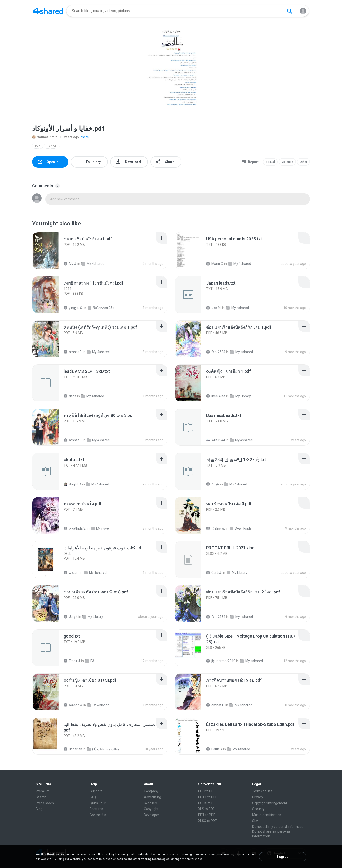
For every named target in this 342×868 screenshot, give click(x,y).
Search (41, 797)
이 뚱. (213, 484)
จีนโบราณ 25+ (101, 308)
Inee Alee (216, 396)
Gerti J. (214, 573)
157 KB (52, 146)
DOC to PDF (207, 791)
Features (96, 809)
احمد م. (71, 573)
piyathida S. (75, 528)
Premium (43, 791)
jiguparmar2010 (221, 661)
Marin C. (215, 264)
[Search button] (290, 11)
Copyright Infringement (270, 803)
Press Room (45, 803)
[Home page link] (48, 11)
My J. (70, 264)
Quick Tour (98, 803)
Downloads (241, 528)
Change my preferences (187, 859)
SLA (255, 821)
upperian (73, 749)
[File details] (51, 251)
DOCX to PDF (208, 803)
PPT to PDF (207, 815)
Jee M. (214, 308)
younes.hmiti (45, 137)
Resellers (151, 803)
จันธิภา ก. (73, 705)
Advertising (152, 797)
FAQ (93, 797)
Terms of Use (262, 791)
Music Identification (267, 815)
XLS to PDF (206, 809)
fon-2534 (216, 352)
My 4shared (93, 264)
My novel (100, 528)
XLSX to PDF (207, 821)
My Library (240, 396)
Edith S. (214, 749)
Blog (39, 809)
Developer (152, 815)
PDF (38, 146)
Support (96, 791)
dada (70, 396)
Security (258, 809)
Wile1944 (216, 440)
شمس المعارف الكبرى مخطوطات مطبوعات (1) (105, 749)
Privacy (258, 797)
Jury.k (71, 617)
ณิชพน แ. (216, 528)
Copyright (151, 809)
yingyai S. (73, 308)
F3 (90, 661)
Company (151, 791)
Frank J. (72, 661)
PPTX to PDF (208, 797)
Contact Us (98, 815)
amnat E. (73, 352)
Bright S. (73, 484)
